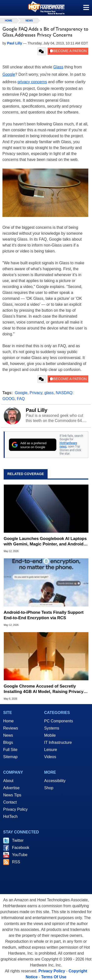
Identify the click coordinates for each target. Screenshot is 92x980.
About (8, 781)
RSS (16, 862)
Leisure (51, 750)
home (9, 21)
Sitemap (10, 757)
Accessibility (55, 781)
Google (9, 74)
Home (8, 721)
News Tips (12, 795)
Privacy (36, 393)
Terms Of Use (54, 977)
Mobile (50, 735)
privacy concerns (32, 82)
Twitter (18, 840)
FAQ (21, 399)
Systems (52, 728)
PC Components (59, 721)
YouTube (20, 855)
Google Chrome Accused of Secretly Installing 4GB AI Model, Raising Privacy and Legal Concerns (44, 689)
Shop (49, 788)
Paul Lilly (37, 410)
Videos (50, 757)
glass (49, 393)
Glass (58, 67)
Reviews (11, 728)
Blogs (8, 742)
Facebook (21, 848)
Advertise (11, 788)
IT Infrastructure (58, 742)
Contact (10, 802)
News (29, 21)
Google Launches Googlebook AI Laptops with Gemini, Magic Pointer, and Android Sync (45, 542)
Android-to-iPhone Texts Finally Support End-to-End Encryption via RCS (44, 615)
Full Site (10, 750)
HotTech (10, 817)
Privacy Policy (15, 809)
